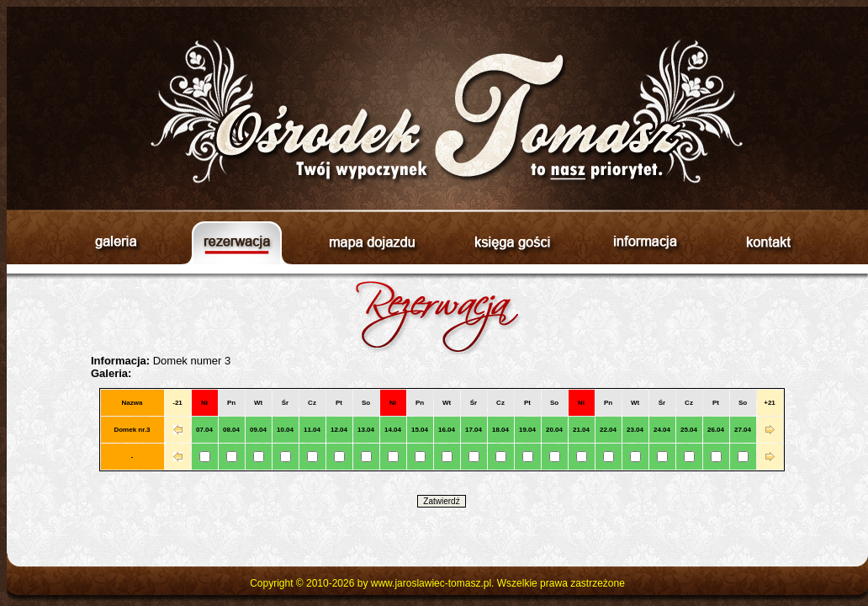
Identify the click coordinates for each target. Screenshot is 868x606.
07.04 (204, 430)
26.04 (716, 430)
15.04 (420, 430)
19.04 (527, 430)
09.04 (258, 430)
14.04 (393, 430)
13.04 (366, 430)
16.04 (447, 430)
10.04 (285, 430)
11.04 (312, 430)
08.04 (231, 430)
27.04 (743, 430)
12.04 (339, 430)
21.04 (581, 430)
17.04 (474, 430)
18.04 (500, 430)
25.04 (689, 430)
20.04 (554, 430)
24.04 (662, 430)
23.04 (635, 430)
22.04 (608, 430)
